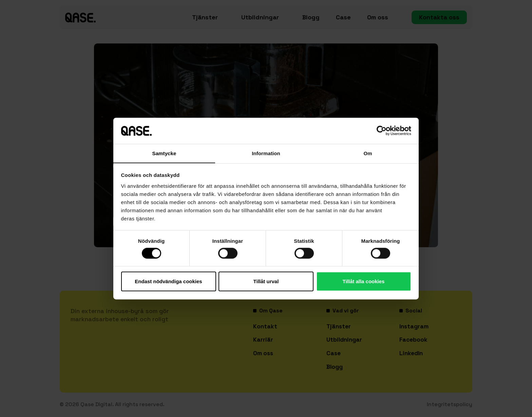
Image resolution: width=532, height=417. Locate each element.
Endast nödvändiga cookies (168, 281)
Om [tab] (368, 153)
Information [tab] (266, 153)
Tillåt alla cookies (364, 281)
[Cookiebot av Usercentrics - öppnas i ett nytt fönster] (382, 131)
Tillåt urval (266, 281)
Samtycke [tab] (164, 153)
